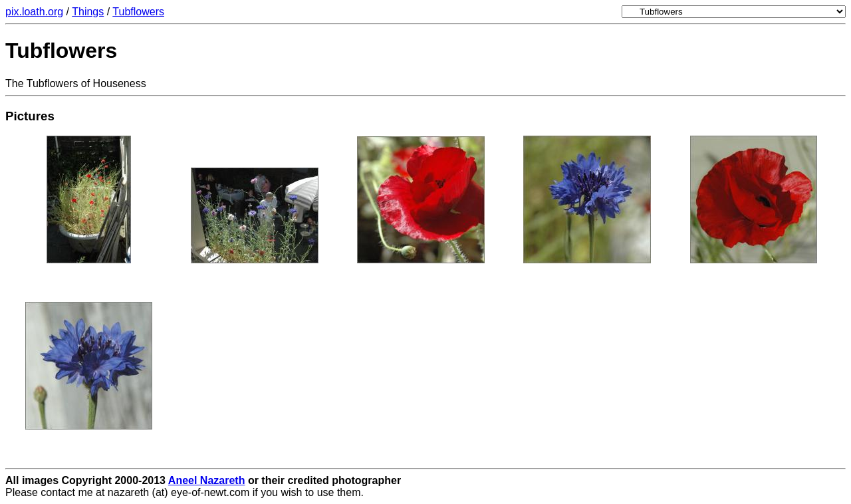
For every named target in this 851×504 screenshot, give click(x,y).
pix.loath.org (34, 12)
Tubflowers (138, 12)
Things (88, 12)
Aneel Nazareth (207, 480)
